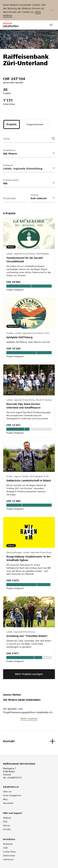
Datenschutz (9, 856)
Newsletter (8, 803)
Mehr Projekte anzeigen (29, 674)
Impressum (8, 859)
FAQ (5, 822)
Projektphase (9, 150)
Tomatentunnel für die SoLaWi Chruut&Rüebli (25, 260)
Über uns (7, 792)
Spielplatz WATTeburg (19, 337)
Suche (6, 139)
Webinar (7, 818)
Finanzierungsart (11, 180)
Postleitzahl (9, 198)
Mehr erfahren (29, 719)
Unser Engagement (12, 795)
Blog (5, 799)
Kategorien (8, 165)
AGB (5, 848)
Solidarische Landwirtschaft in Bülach (29, 481)
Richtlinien (8, 844)
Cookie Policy (9, 852)
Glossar (7, 825)
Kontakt (7, 829)
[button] (51, 25)
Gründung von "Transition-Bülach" (27, 636)
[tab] (12, 124)
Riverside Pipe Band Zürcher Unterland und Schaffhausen (23, 406)
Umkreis (34, 195)
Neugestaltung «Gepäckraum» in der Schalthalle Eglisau (28, 558)
